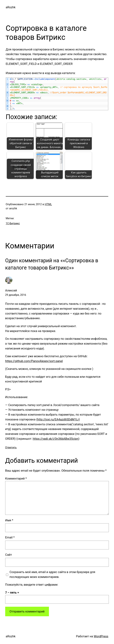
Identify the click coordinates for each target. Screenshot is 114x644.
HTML (48, 204)
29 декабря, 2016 (16, 295)
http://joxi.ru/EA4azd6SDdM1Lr (58, 419)
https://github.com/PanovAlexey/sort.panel (34, 361)
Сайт (9, 555)
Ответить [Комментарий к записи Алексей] (11, 447)
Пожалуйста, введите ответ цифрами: (32, 585)
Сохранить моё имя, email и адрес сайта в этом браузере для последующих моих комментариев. (52, 574)
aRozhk (11, 7)
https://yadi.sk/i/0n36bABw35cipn (56, 439)
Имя (9, 520)
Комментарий (16, 478)
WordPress (101, 636)
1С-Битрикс (13, 223)
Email (10, 537)
